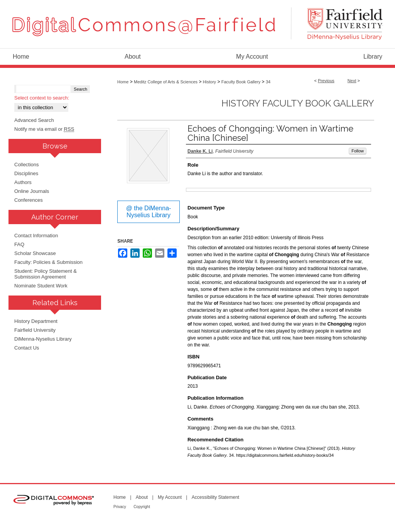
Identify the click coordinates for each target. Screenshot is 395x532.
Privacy (120, 507)
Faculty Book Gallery (241, 82)
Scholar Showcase (35, 253)
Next (352, 81)
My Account (170, 497)
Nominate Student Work (41, 286)
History (209, 82)
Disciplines (26, 173)
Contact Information (36, 236)
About (142, 497)
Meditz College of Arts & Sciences (166, 82)
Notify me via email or (44, 129)
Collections (27, 165)
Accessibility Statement (215, 497)
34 (268, 82)
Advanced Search (34, 120)
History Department (36, 321)
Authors (23, 182)
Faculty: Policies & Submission (48, 262)
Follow (358, 151)
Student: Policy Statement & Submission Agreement (46, 274)
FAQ (19, 244)
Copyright (142, 507)
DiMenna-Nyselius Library (43, 339)
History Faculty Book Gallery (298, 103)
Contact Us (27, 348)
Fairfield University (35, 330)
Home (123, 82)
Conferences (29, 200)
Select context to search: (42, 98)
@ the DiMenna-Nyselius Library (149, 212)
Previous (326, 81)
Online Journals (32, 191)
